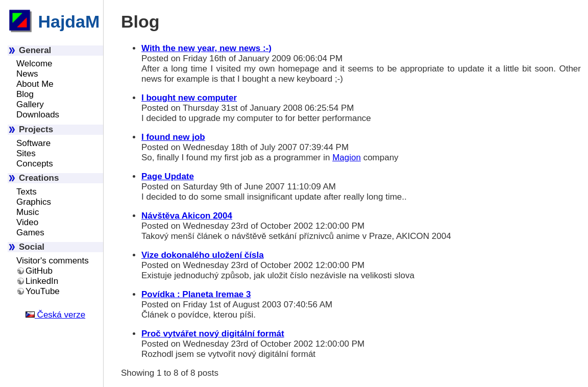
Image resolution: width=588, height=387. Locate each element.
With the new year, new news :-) (206, 48)
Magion (347, 158)
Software (33, 143)
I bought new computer (189, 98)
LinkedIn (42, 281)
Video (27, 222)
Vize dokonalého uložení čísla (203, 255)
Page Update (168, 176)
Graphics (34, 202)
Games (30, 233)
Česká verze (55, 315)
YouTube (43, 291)
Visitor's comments (53, 261)
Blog (25, 94)
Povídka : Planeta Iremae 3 (196, 294)
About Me (35, 84)
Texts (27, 192)
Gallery (30, 104)
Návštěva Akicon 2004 (187, 216)
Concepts (35, 164)
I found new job (173, 137)
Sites (26, 153)
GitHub (39, 271)
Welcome (34, 64)
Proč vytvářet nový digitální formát (213, 334)
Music (28, 212)
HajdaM (54, 21)
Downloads (38, 115)
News (27, 74)
